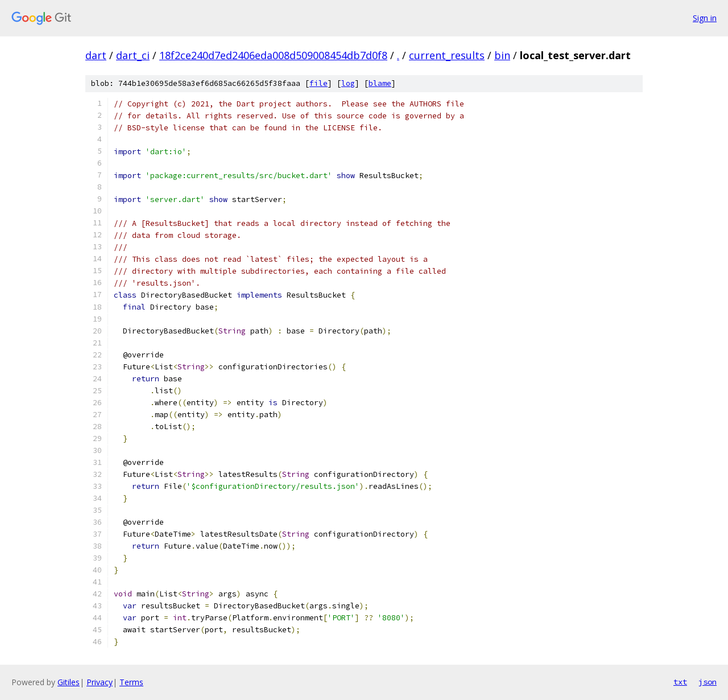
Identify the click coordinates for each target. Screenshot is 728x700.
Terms (131, 682)
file (318, 83)
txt (680, 682)
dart (96, 55)
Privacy (100, 682)
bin (502, 55)
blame (380, 83)
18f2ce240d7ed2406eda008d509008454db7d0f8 (273, 55)
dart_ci (133, 55)
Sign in (705, 18)
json (708, 682)
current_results (447, 55)
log (348, 83)
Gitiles (69, 682)
